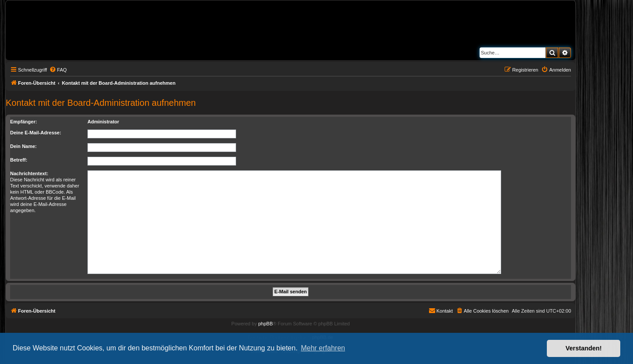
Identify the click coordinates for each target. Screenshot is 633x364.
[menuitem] (58, 70)
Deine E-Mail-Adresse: (36, 133)
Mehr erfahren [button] (323, 348)
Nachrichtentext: (29, 173)
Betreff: (19, 160)
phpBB (265, 324)
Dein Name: (24, 146)
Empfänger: (24, 122)
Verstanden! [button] (584, 348)
